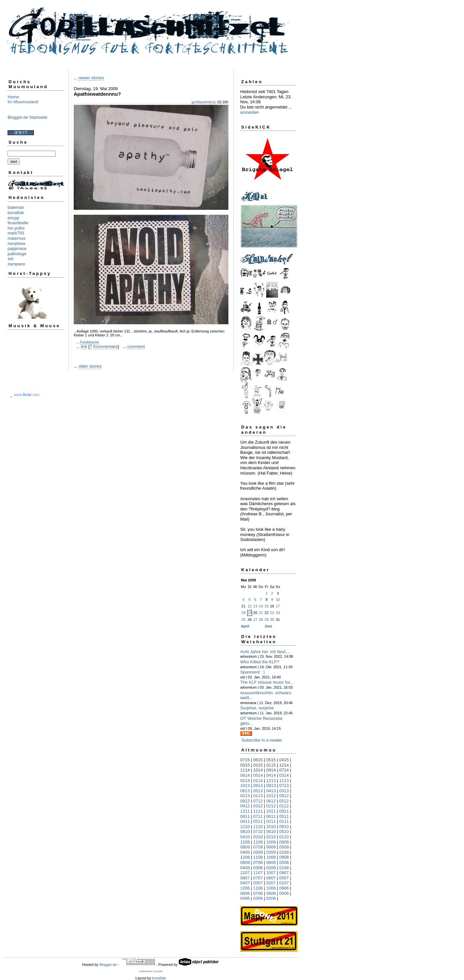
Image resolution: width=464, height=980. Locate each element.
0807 (245, 878)
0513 (258, 791)
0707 (258, 878)
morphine (16, 244)
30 (272, 620)
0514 (258, 775)
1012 (271, 796)
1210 (245, 827)
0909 (284, 842)
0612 (271, 801)
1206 (245, 888)
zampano (16, 264)
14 (261, 606)
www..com (27, 395)
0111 (284, 821)
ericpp (13, 218)
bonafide (16, 213)
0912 (284, 796)
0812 (245, 801)
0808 (245, 862)
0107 (284, 883)
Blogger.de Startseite (27, 117)
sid (10, 259)
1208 (245, 857)
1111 (258, 811)
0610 (271, 832)
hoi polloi (16, 228)
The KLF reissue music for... (267, 682)
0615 (258, 760)
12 (249, 606)
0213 (245, 796)
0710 (258, 832)
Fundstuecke (89, 342)
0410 (245, 837)
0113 (258, 796)
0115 (271, 765)
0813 (271, 785)
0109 (284, 852)
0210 (271, 837)
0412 (245, 806)
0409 (245, 852)
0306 (258, 898)
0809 (245, 847)
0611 (271, 816)
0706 (258, 893)
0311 (258, 821)
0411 (245, 821)
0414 (271, 775)
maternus (16, 238)
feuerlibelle (18, 223)
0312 (258, 806)
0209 (271, 852)
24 (278, 613)
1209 (245, 842)
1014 (258, 770)
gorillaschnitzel (203, 102)
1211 (245, 811)
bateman (16, 207)
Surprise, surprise (257, 708)
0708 (258, 862)
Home (13, 97)
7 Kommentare (103, 346)
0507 (284, 878)
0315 (245, 765)
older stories (90, 366)
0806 (245, 893)
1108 (258, 857)
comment (136, 346)
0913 (258, 785)
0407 (245, 883)
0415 (284, 760)
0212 (271, 806)
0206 (271, 898)
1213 (271, 781)
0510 (284, 832)
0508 (284, 862)
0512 (284, 801)
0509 (284, 847)
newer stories (91, 78)
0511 (284, 816)
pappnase (17, 248)
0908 (284, 857)
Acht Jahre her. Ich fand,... (265, 652)
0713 (284, 785)
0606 (271, 893)
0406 (245, 898)
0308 (258, 868)
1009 (271, 842)
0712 (258, 801)
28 (261, 620)
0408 (245, 868)
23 (272, 613)
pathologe (17, 254)
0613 (245, 791)
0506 (284, 893)
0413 (271, 791)
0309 (258, 852)
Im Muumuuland (23, 102)
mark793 (16, 233)
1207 (245, 873)
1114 (245, 770)
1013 (245, 785)
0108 (284, 868)
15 (267, 606)
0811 (245, 816)
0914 (271, 770)
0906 (284, 888)
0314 (284, 775)
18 (244, 613)
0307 (258, 883)
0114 (258, 781)
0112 (284, 806)
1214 (284, 765)
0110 (284, 837)
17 (278, 606)
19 (249, 613)
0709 (258, 847)
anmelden (250, 112)
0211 (271, 821)
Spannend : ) (252, 672)
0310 (258, 837)
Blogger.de (108, 965)
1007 (271, 873)
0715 (245, 760)
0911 (284, 811)
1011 (271, 811)
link (84, 346)
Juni (268, 626)
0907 (284, 873)
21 (261, 613)
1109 (258, 842)
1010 (271, 827)
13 (255, 606)
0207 (271, 883)
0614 (245, 775)
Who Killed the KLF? (260, 662)
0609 (271, 847)
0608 (271, 862)
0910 (284, 827)
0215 (258, 765)
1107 (258, 873)
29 (267, 620)
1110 (258, 827)
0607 (271, 878)
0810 (245, 832)
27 (255, 620)
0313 (284, 791)
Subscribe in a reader (262, 740)
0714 (284, 770)
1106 (258, 888)
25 (244, 620)
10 (278, 600)
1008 (271, 857)
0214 (245, 781)
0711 (258, 816)
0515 (271, 760)
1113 (284, 781)
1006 (271, 888)
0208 (271, 868)
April (245, 626)
